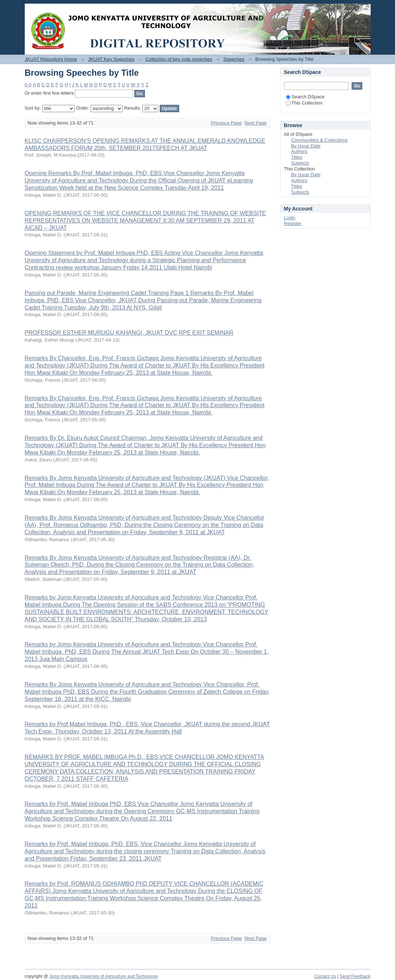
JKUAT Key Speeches (111, 59)
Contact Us (325, 976)
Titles (297, 157)
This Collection (304, 103)
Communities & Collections (319, 140)
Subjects (300, 163)
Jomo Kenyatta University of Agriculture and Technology (104, 976)
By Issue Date (306, 146)
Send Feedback (355, 976)
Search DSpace (305, 97)
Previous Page (227, 123)
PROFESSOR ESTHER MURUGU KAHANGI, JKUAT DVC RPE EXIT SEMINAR (129, 333)
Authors (299, 151)
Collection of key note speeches (179, 59)
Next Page (256, 123)
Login (365, 9)
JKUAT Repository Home (51, 59)
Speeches (234, 59)
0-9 (28, 85)
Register (293, 223)
